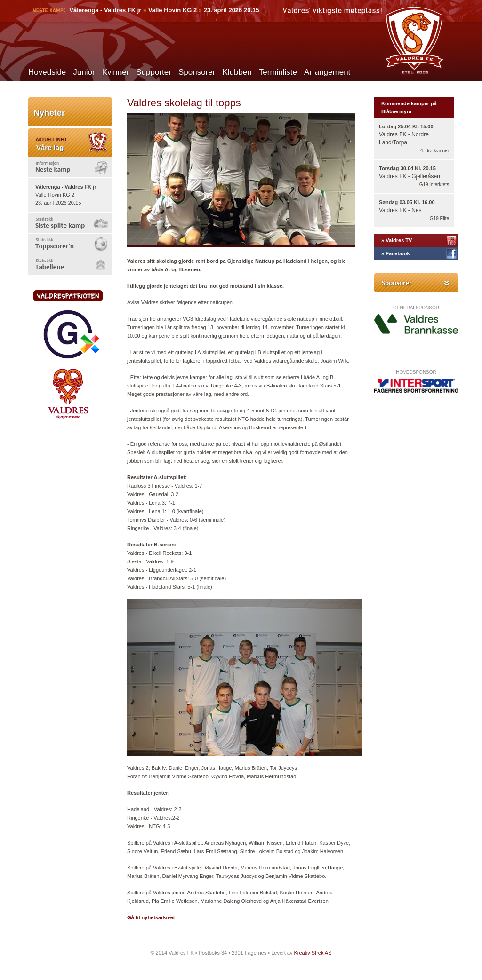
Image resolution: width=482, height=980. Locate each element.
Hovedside (47, 72)
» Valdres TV (397, 240)
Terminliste (278, 72)
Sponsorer (197, 72)
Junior (84, 72)
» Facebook (396, 253)
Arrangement (327, 72)
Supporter (154, 72)
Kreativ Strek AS (313, 953)
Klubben (237, 72)
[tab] (70, 167)
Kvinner (116, 72)
